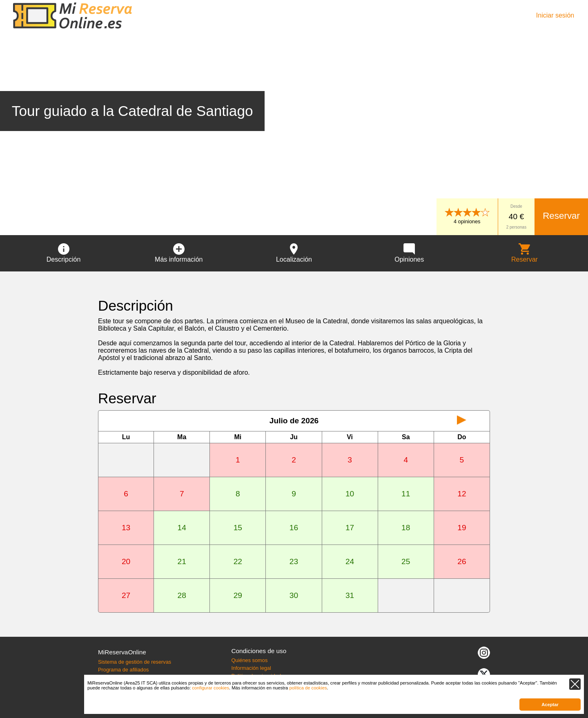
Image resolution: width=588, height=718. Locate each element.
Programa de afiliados (123, 670)
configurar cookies (210, 688)
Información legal (251, 668)
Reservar (561, 216)
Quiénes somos (249, 660)
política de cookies (308, 688)
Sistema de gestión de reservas (135, 662)
